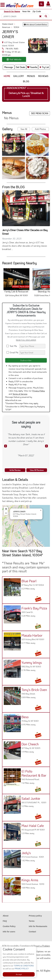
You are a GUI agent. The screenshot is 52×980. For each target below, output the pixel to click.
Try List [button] (44, 67)
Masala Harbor (32, 635)
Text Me (13, 346)
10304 (16, 27)
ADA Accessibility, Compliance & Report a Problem (26, 946)
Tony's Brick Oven (34, 690)
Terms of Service (20, 394)
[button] (41, 4)
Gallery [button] (19, 76)
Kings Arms (30, 880)
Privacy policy (35, 916)
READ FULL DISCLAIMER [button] (26, 340)
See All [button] (24, 129)
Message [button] (8, 67)
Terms (32, 921)
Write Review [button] (15, 470)
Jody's (26, 853)
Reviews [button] (43, 76)
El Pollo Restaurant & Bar (34, 773)
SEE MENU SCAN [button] (40, 113)
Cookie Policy (9, 926)
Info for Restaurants (38, 926)
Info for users (9, 932)
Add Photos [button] (40, 129)
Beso (25, 717)
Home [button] (7, 76)
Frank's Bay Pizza (34, 608)
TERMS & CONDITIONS (24, 966)
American (7, 27)
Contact (32, 932)
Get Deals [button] (20, 67)
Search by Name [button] (12, 11)
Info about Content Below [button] (35, 24)
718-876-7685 (12, 49)
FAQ (5, 921)
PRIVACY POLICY (21, 968)
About (6, 916)
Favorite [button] (32, 67)
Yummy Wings (32, 662)
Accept (19, 974)
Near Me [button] (26, 11)
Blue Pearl (29, 581)
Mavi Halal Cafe (33, 826)
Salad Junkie (31, 798)
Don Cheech (30, 744)
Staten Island (9, 24)
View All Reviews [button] (37, 470)
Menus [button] (31, 76)
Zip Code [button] (37, 11)
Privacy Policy (39, 391)
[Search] (24, 16)
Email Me (13, 352)
